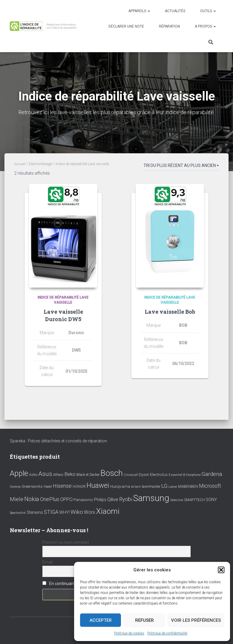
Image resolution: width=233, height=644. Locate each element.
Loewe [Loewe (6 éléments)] (173, 487)
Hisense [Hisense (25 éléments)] (62, 486)
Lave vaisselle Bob (170, 312)
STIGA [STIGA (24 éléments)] (51, 512)
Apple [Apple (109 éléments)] (19, 473)
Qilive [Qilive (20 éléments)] (113, 499)
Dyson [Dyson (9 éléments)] (144, 475)
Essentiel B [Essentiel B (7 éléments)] (177, 475)
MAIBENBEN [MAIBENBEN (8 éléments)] (188, 487)
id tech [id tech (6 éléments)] (136, 487)
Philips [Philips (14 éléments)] (100, 500)
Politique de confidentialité (167, 633)
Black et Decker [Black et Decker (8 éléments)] (88, 475)
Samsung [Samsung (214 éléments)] (151, 498)
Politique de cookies (129, 633)
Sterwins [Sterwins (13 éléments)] (35, 513)
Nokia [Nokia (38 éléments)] (32, 499)
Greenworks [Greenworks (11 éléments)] (32, 486)
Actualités (175, 11)
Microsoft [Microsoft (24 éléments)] (210, 486)
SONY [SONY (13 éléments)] (211, 500)
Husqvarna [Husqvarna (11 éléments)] (120, 486)
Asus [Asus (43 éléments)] (45, 474)
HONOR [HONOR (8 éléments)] (79, 487)
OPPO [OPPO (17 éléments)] (66, 499)
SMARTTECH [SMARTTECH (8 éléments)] (194, 500)
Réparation (169, 26)
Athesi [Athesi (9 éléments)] (58, 475)
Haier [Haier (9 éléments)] (48, 486)
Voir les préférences (196, 620)
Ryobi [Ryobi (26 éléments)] (126, 499)
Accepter (101, 620)
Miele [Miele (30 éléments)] (17, 499)
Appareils (139, 11)
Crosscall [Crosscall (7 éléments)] (131, 475)
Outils (208, 11)
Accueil (20, 164)
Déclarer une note (126, 26)
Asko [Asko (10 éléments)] (33, 475)
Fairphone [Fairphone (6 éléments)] (193, 475)
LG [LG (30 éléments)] (164, 486)
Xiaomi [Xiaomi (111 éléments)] (108, 511)
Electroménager (41, 164)
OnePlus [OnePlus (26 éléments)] (50, 499)
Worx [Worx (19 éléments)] (90, 512)
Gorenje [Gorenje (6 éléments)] (15, 487)
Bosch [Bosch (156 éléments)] (112, 473)
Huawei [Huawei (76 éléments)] (98, 485)
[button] (221, 570)
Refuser (145, 620)
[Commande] (181, 167)
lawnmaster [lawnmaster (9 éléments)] (151, 486)
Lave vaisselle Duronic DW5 (63, 315)
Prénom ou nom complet (66, 542)
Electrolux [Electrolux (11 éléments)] (159, 474)
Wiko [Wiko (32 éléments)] (77, 512)
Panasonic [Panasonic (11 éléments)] (83, 500)
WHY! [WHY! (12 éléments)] (64, 512)
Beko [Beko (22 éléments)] (70, 474)
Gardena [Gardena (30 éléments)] (212, 474)
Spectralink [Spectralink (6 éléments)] (18, 513)
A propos (205, 26)
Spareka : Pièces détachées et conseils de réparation (58, 441)
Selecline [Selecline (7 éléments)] (177, 500)
